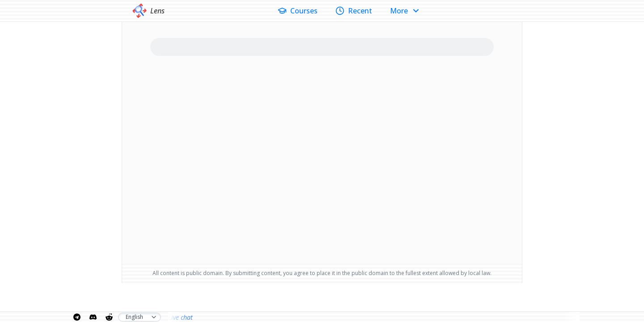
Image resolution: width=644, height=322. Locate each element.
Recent (354, 11)
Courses (298, 11)
